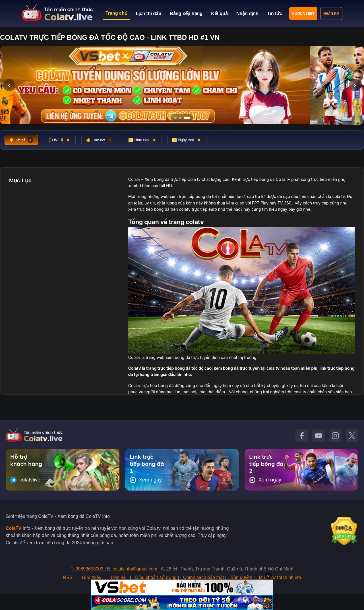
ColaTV (14, 528)
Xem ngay (146, 480)
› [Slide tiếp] (355, 85)
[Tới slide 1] (175, 118)
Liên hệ (118, 577)
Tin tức (275, 14)
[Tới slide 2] (182, 118)
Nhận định (247, 14)
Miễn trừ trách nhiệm (280, 577)
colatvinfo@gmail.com (135, 569)
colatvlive (25, 480)
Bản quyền (241, 577)
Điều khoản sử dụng (156, 577)
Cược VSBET (303, 14)
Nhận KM (331, 14)
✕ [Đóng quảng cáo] (268, 576)
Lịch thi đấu (149, 14)
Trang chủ (116, 13)
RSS (68, 577)
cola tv (338, 196)
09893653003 (90, 569)
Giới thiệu (92, 577)
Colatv (134, 179)
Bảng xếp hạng (186, 14)
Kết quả (219, 14)
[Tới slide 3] (189, 118)
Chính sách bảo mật (203, 577)
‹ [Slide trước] (9, 85)
